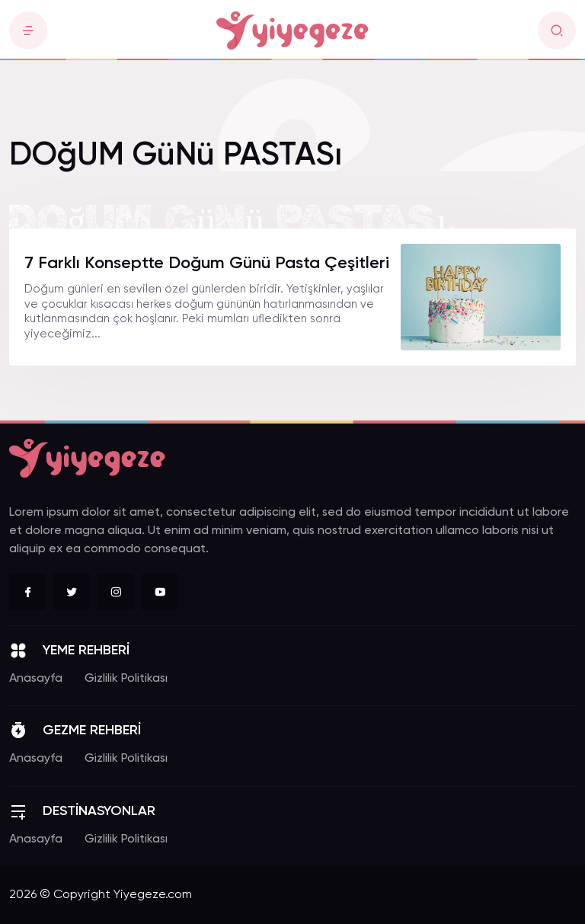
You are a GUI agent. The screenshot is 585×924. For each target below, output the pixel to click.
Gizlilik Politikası (126, 679)
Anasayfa (36, 679)
